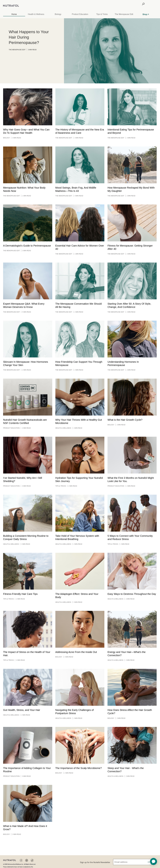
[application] (153, 861)
